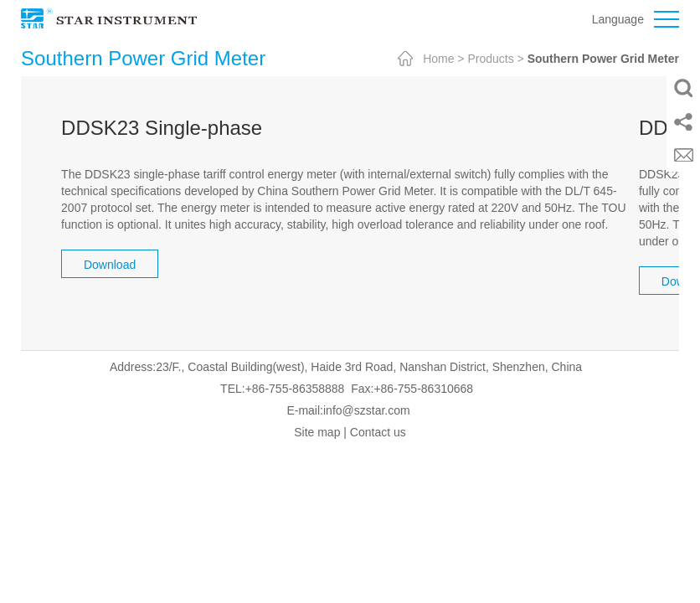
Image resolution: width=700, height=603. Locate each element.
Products (490, 59)
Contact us (378, 432)
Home (438, 59)
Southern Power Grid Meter (603, 59)
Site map (317, 432)
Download (110, 265)
